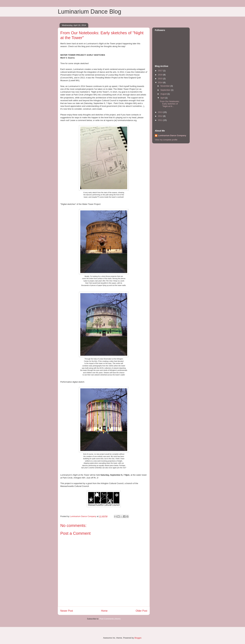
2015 (161, 79)
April (163, 98)
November (165, 86)
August (164, 94)
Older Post (141, 611)
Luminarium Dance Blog (90, 12)
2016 (161, 75)
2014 (161, 82)
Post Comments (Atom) (110, 619)
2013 (161, 112)
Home (104, 611)
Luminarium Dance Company (172, 135)
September (166, 90)
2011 (161, 120)
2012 (161, 116)
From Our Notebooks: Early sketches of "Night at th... (170, 104)
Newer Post (67, 611)
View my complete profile (166, 140)
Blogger (138, 638)
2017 (161, 71)
